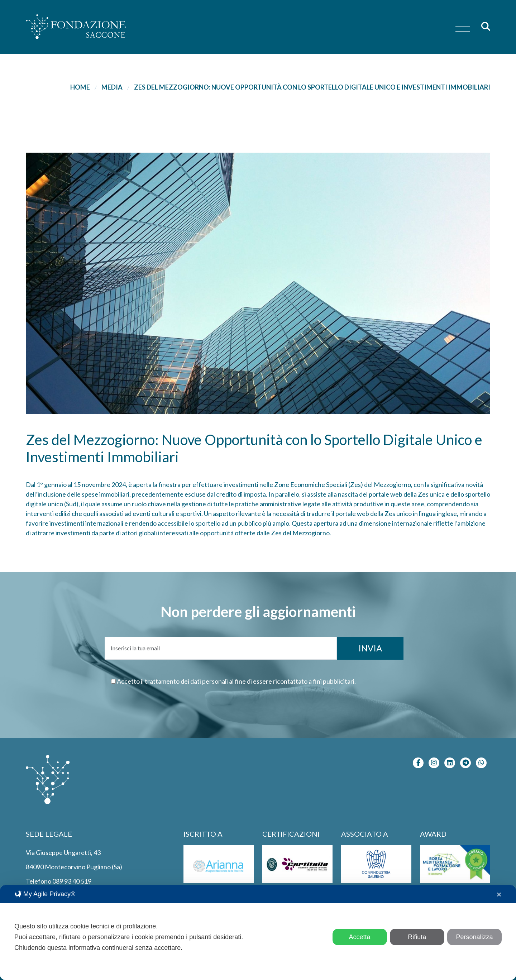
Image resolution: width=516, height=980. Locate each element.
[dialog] (258, 933)
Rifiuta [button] (417, 937)
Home (80, 87)
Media (112, 87)
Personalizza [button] (474, 937)
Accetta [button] (360, 937)
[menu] (463, 27)
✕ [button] (499, 895)
